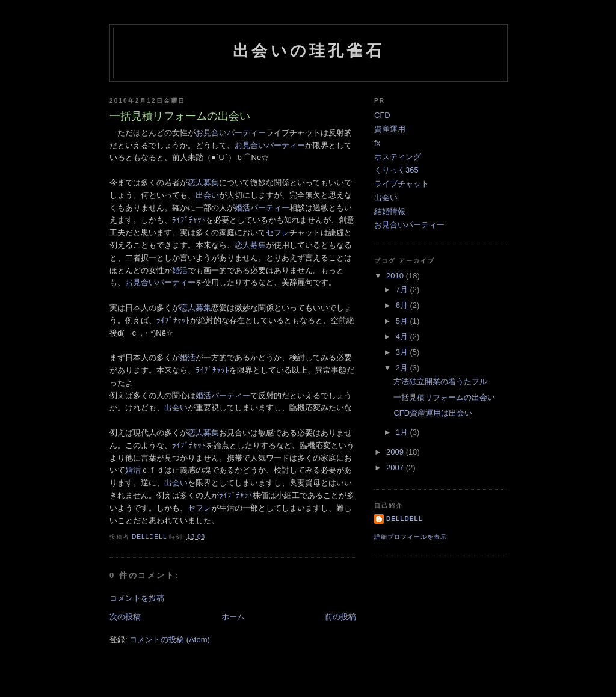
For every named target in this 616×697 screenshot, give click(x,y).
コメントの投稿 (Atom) (170, 640)
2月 (403, 368)
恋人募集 (203, 183)
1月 (403, 432)
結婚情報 (390, 211)
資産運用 (390, 129)
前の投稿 (340, 617)
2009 (396, 452)
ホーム (233, 617)
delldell (405, 519)
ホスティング (398, 157)
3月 (403, 352)
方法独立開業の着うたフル (440, 382)
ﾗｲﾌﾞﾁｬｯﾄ (189, 220)
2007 (396, 468)
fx (377, 143)
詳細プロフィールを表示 (411, 537)
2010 (396, 276)
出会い (207, 195)
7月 (403, 290)
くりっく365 (396, 170)
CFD (382, 115)
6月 (403, 305)
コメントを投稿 (137, 598)
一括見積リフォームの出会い (444, 397)
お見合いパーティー (231, 133)
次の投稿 (125, 617)
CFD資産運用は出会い (433, 413)
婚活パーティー (262, 208)
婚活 (180, 270)
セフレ (278, 232)
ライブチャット (402, 184)
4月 (403, 336)
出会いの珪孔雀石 (309, 51)
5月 (403, 321)
